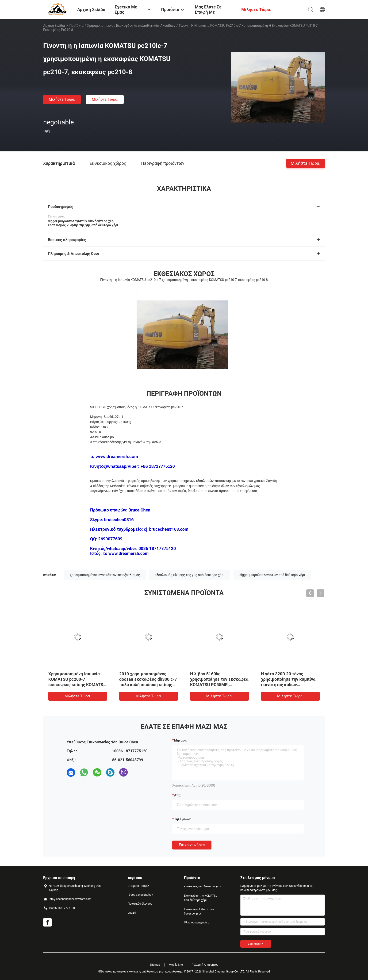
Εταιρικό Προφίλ (138, 886)
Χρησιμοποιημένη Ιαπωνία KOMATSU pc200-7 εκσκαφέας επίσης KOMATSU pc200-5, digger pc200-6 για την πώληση (77, 685)
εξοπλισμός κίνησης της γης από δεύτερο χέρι (190, 575)
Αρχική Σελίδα (54, 26)
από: (178, 795)
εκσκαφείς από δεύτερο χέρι (203, 886)
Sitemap (155, 965)
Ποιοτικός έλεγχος (140, 904)
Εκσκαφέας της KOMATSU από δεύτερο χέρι (201, 898)
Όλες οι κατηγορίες (197, 922)
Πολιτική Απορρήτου (205, 965)
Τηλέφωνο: (183, 819)
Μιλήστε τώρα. (62, 99)
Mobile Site (176, 965)
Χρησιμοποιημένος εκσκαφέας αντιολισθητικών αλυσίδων (131, 26)
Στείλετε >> (256, 944)
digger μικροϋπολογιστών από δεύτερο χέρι (272, 575)
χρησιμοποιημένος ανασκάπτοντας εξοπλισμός (105, 575)
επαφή (132, 913)
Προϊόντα (77, 26)
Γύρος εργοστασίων (140, 895)
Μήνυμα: (181, 740)
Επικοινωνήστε (192, 845)
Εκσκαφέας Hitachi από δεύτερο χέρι (199, 911)
